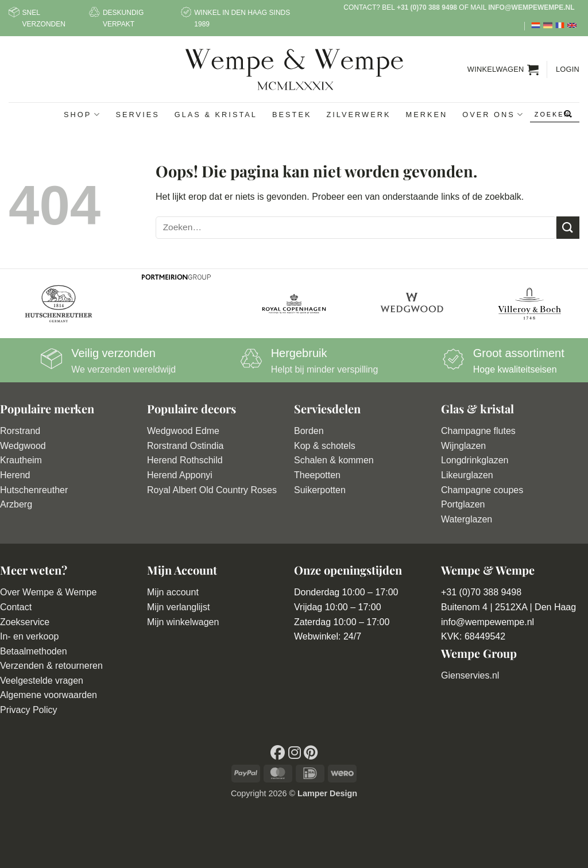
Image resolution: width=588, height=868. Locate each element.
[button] (503, 69)
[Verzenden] (568, 115)
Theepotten (317, 475)
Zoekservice (25, 622)
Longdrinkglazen (475, 460)
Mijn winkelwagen (183, 622)
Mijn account (173, 592)
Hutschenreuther (34, 490)
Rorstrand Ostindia (185, 446)
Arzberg (16, 504)
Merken (426, 115)
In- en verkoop (29, 636)
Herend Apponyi (180, 475)
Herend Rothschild (185, 460)
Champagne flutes (478, 431)
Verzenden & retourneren (51, 666)
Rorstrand (20, 431)
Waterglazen (467, 519)
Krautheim (21, 460)
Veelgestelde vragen (42, 681)
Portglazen (463, 504)
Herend (15, 475)
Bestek (292, 115)
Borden (309, 431)
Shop (82, 115)
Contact (16, 607)
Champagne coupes (482, 490)
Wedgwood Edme (183, 431)
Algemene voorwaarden (49, 695)
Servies (138, 115)
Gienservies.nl (470, 675)
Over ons (493, 115)
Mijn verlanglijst (178, 607)
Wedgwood (23, 446)
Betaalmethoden (34, 651)
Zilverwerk (358, 115)
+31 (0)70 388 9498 (427, 7)
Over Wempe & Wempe (48, 592)
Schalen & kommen (334, 460)
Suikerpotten (320, 490)
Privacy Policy (29, 710)
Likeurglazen (467, 475)
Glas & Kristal (216, 115)
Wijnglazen (463, 446)
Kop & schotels (325, 446)
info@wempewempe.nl (531, 7)
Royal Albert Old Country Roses (212, 490)
